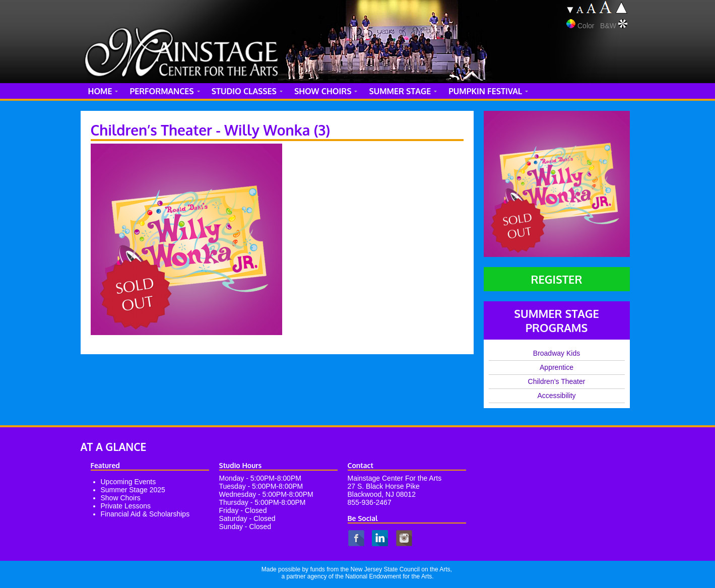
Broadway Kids (557, 353)
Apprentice (557, 367)
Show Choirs (121, 498)
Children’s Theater (557, 381)
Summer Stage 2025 (133, 490)
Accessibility (556, 396)
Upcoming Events (128, 482)
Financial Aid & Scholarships (145, 514)
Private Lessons (126, 506)
